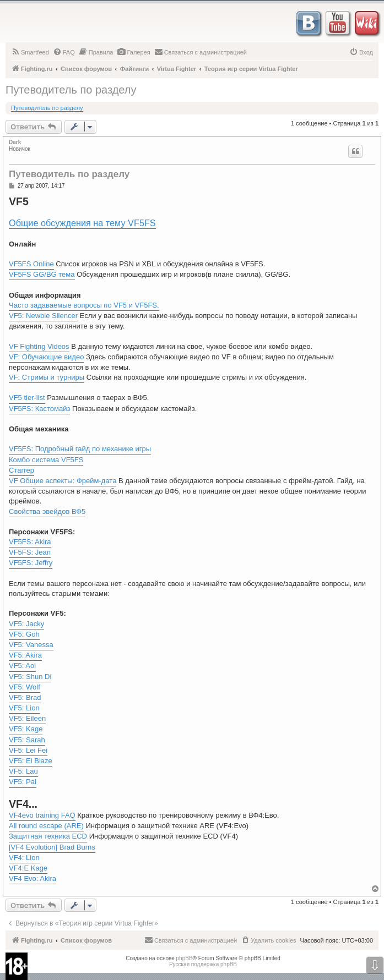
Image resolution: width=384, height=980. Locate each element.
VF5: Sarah (27, 740)
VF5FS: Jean (30, 552)
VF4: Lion (24, 858)
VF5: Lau (23, 771)
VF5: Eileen (27, 718)
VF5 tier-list (27, 398)
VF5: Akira (25, 655)
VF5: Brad (25, 697)
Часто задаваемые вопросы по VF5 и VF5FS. (84, 305)
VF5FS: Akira (30, 542)
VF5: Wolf (25, 687)
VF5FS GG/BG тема (42, 274)
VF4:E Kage (28, 868)
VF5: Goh (24, 634)
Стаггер (21, 470)
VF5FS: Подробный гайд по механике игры (80, 449)
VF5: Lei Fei (28, 750)
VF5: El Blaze (31, 761)
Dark (15, 142)
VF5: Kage (26, 729)
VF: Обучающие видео (46, 357)
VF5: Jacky (26, 624)
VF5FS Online (31, 264)
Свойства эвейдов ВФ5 (47, 511)
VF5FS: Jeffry (31, 563)
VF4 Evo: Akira (33, 878)
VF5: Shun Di (30, 677)
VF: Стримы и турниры (47, 377)
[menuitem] (30, 52)
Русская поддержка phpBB (203, 964)
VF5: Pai (23, 782)
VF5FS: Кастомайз (39, 409)
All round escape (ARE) (46, 826)
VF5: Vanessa (31, 645)
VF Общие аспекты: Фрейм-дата (63, 481)
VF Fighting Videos (39, 346)
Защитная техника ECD (48, 836)
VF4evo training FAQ (42, 815)
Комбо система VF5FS (46, 460)
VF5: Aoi (22, 666)
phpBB (185, 958)
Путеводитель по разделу (71, 90)
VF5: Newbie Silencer (43, 316)
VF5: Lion (24, 708)
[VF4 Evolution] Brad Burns (52, 847)
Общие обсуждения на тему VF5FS (82, 223)
